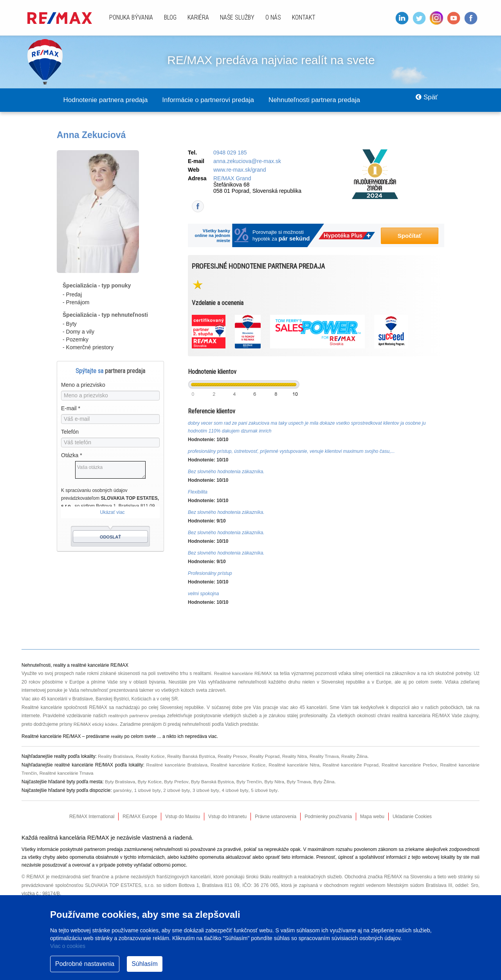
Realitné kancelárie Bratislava (175, 765)
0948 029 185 (230, 153)
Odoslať (110, 537)
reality (117, 737)
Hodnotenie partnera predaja (109, 100)
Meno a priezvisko (83, 385)
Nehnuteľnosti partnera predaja (335, 100)
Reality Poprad (269, 757)
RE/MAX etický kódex (96, 725)
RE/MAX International (92, 817)
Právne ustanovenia (276, 817)
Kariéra (198, 17)
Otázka (72, 456)
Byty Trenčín (253, 782)
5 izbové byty (267, 791)
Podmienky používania (328, 817)
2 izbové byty (178, 791)
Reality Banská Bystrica (194, 757)
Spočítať (410, 236)
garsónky (123, 791)
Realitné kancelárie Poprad (350, 765)
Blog (170, 17)
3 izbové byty (207, 791)
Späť (425, 100)
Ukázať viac (112, 513)
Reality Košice (152, 757)
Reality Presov (236, 757)
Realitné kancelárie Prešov (409, 765)
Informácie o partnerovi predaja (220, 100)
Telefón (70, 432)
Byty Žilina (330, 782)
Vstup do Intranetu (227, 817)
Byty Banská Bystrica (215, 782)
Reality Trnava (331, 757)
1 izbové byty (148, 791)
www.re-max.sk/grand (240, 170)
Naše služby (237, 17)
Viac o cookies (68, 946)
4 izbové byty (237, 791)
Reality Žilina (361, 757)
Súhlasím (145, 964)
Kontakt (304, 17)
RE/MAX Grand (232, 179)
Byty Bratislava (120, 782)
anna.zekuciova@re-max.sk (247, 162)
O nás (273, 17)
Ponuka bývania (131, 17)
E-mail (71, 409)
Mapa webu (372, 817)
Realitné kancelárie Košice (236, 765)
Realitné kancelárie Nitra (293, 765)
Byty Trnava (304, 782)
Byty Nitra (279, 782)
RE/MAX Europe (140, 817)
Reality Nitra (300, 757)
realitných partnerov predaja (137, 716)
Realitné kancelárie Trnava (68, 774)
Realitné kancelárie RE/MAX (243, 674)
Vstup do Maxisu (183, 817)
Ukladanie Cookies (412, 817)
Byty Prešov (178, 782)
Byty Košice (151, 782)
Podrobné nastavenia (85, 964)
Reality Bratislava (116, 757)
